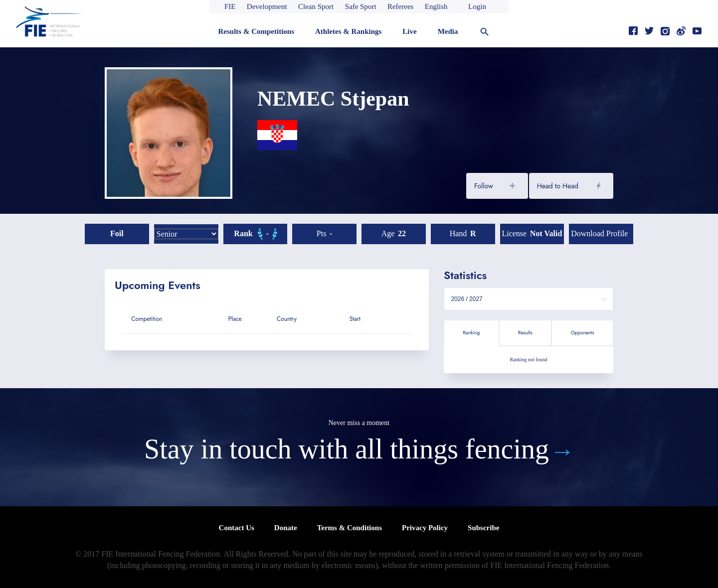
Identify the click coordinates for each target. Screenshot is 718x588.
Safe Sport (361, 6)
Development (267, 6)
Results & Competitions (256, 31)
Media (448, 31)
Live (409, 31)
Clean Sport (316, 6)
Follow (484, 186)
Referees (400, 6)
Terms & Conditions (350, 528)
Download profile (599, 233)
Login (477, 6)
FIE (230, 6)
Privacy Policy (425, 528)
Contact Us (237, 528)
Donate (286, 528)
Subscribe (483, 528)
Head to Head (558, 186)
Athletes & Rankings (348, 31)
